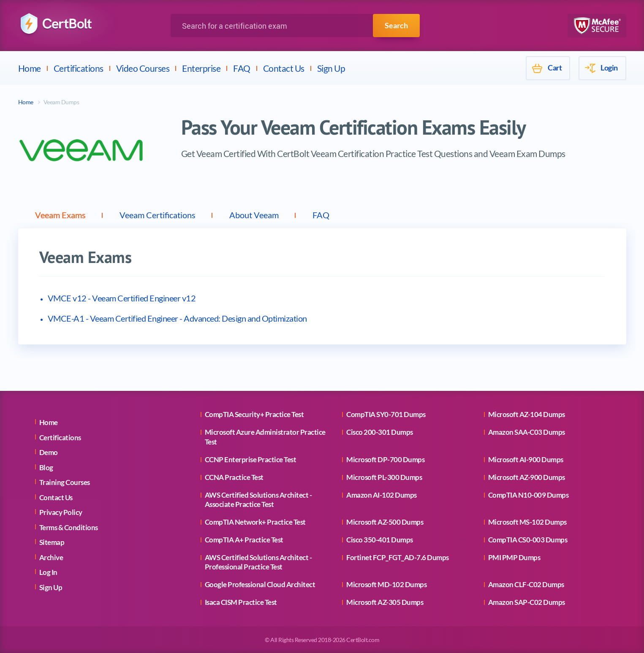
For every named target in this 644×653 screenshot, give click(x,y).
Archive (51, 557)
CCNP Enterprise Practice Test (251, 459)
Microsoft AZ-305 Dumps (385, 602)
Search (396, 25)
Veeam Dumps (61, 102)
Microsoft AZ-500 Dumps (385, 522)
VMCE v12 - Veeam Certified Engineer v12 (122, 298)
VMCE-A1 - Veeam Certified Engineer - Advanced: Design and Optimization (177, 318)
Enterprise (201, 68)
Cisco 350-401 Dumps (380, 540)
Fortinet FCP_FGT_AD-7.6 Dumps (398, 557)
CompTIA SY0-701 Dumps (386, 414)
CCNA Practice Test (234, 477)
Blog (46, 467)
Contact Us (284, 68)
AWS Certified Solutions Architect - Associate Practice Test (258, 500)
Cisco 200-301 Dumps (380, 432)
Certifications (79, 68)
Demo (49, 452)
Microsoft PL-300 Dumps (384, 477)
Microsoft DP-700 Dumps (385, 459)
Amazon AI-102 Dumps (382, 495)
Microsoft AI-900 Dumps (526, 459)
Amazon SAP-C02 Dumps (527, 602)
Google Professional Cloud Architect (260, 584)
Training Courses (65, 482)
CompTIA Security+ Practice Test (254, 414)
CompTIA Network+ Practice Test (255, 522)
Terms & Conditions (69, 527)
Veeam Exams (60, 215)
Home (30, 68)
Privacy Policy (61, 512)
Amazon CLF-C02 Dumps (526, 584)
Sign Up (331, 68)
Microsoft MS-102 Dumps (527, 522)
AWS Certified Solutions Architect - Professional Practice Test (258, 562)
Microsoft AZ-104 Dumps (527, 414)
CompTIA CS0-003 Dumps (528, 540)
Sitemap (52, 542)
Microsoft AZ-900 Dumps (527, 477)
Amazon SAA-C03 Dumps (527, 432)
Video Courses (143, 68)
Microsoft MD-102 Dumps (386, 584)
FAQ (242, 68)
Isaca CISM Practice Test (241, 602)
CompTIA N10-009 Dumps (529, 495)
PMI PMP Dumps (514, 557)
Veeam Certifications (158, 215)
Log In (48, 572)
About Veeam (254, 215)
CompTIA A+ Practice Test (244, 540)
